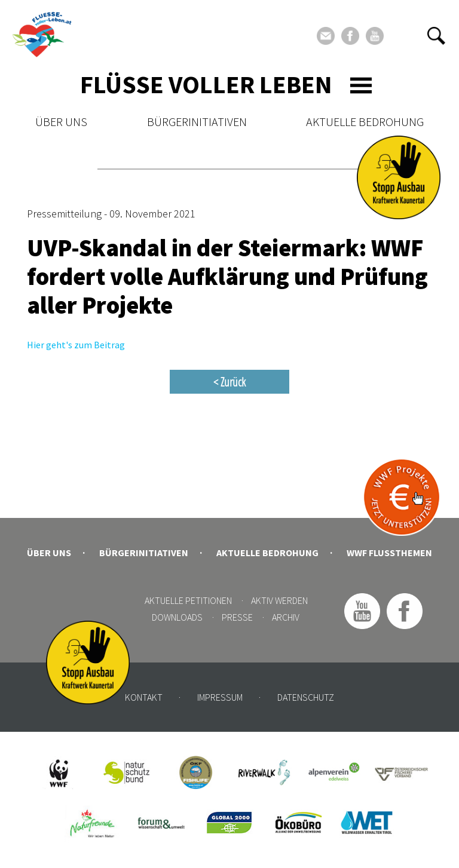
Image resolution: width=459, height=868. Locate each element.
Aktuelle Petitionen (188, 600)
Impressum (220, 697)
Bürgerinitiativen (197, 122)
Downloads (177, 617)
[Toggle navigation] (361, 85)
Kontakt (144, 697)
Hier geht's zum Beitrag (76, 345)
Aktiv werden (279, 600)
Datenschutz (306, 697)
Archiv (286, 617)
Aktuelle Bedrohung (365, 122)
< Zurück (229, 382)
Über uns (61, 122)
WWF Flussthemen (389, 553)
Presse (237, 617)
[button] (436, 36)
